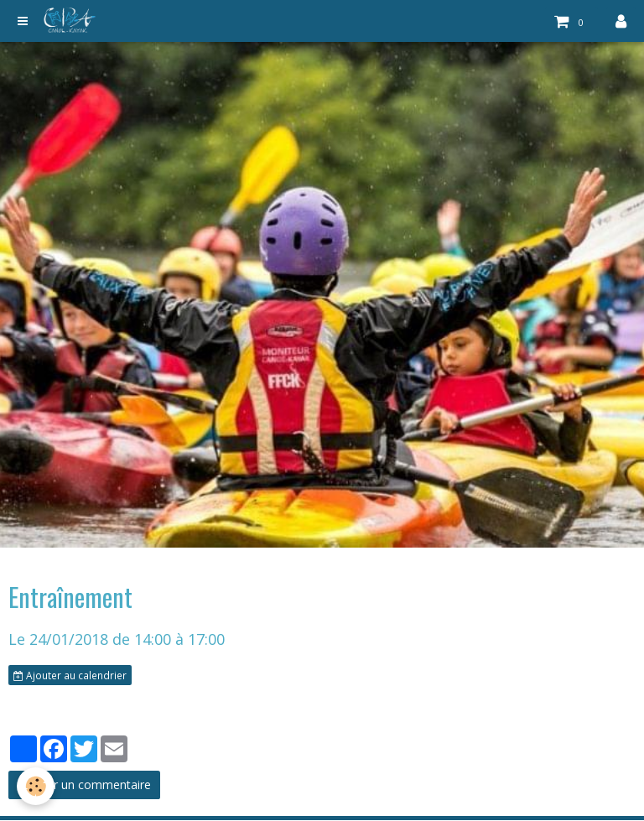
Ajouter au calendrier (70, 675)
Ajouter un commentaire (84, 785)
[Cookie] (36, 786)
